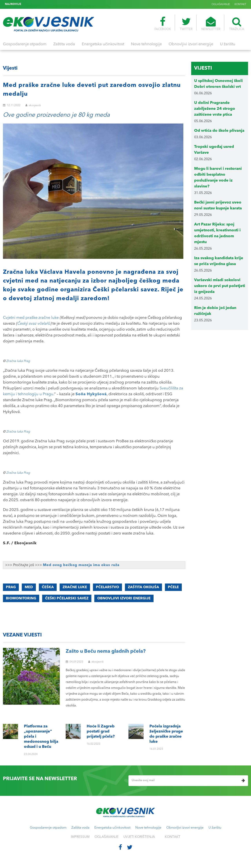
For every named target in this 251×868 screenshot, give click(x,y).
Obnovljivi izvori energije (191, 44)
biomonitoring (21, 598)
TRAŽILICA (237, 24)
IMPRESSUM (80, 837)
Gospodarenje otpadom (25, 44)
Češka (48, 587)
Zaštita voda (64, 44)
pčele (173, 587)
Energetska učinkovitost (103, 44)
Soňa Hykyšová (91, 394)
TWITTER (186, 24)
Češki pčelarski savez (67, 598)
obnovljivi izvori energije (124, 598)
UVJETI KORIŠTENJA (139, 837)
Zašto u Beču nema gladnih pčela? (106, 651)
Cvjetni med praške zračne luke (31, 318)
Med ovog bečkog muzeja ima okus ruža (81, 565)
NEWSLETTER (211, 24)
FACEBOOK (163, 24)
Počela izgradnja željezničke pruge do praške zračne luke (60, 4)
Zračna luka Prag (18, 361)
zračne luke (75, 587)
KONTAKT (240, 4)
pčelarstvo (107, 587)
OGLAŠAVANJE (221, 4)
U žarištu (228, 44)
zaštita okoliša (143, 587)
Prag (11, 587)
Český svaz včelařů (34, 324)
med (29, 587)
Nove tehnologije (146, 44)
